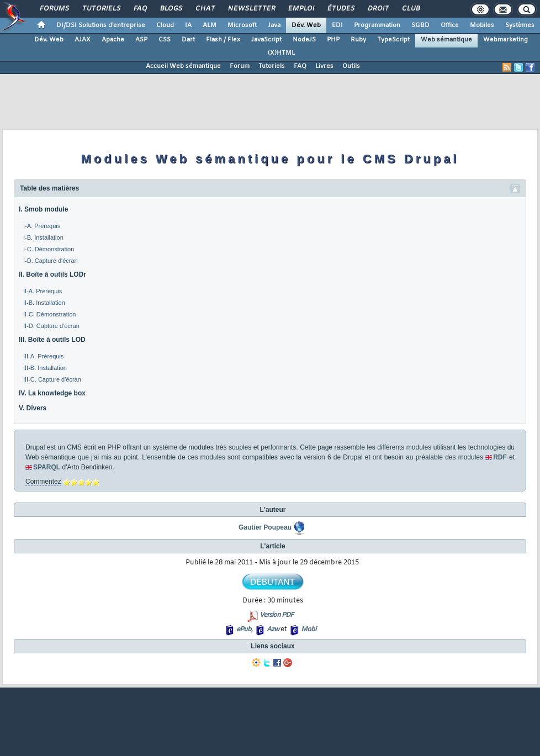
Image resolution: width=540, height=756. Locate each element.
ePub (244, 630)
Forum (240, 66)
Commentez (43, 482)
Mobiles (482, 25)
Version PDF (276, 615)
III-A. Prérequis (43, 356)
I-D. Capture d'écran (51, 261)
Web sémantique (446, 40)
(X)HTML (281, 53)
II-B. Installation (44, 303)
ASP (141, 40)
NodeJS (304, 40)
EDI (337, 25)
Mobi (308, 630)
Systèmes (520, 25)
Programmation (377, 25)
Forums (54, 9)
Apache (113, 40)
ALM (210, 25)
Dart (188, 40)
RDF (500, 457)
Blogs (171, 9)
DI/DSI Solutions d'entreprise (101, 25)
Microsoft (242, 25)
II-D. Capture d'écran (51, 326)
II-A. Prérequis (43, 291)
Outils (351, 66)
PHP (333, 40)
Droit (378, 9)
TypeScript (393, 40)
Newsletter (251, 9)
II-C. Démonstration (49, 314)
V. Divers (33, 408)
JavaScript (266, 40)
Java (274, 25)
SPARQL (47, 467)
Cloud (165, 25)
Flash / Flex (223, 40)
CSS (165, 40)
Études (340, 9)
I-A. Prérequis (42, 226)
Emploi (301, 9)
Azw (273, 630)
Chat (205, 9)
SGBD (420, 25)
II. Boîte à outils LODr (52, 274)
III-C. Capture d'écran (52, 379)
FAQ (140, 9)
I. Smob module (43, 209)
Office (450, 25)
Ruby (358, 40)
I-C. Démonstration (49, 249)
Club (410, 9)
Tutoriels (101, 9)
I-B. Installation (43, 237)
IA (188, 25)
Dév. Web (306, 25)
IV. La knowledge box (52, 393)
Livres (324, 66)
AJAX (83, 40)
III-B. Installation (45, 368)
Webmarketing (505, 40)
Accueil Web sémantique (183, 66)
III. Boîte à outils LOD (52, 340)
